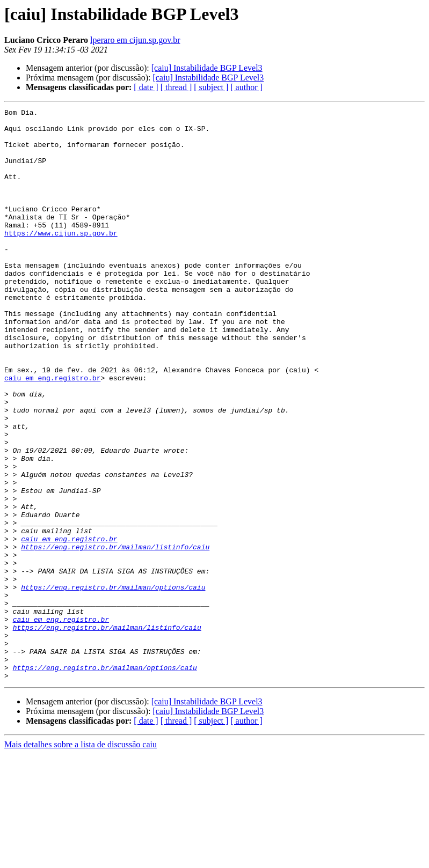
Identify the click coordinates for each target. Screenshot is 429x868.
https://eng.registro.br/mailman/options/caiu (113, 683)
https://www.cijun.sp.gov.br (61, 259)
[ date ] (146, 87)
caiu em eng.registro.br (52, 432)
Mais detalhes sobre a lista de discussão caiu (81, 859)
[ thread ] (176, 87)
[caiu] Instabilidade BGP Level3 (207, 68)
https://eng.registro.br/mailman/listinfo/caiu (115, 635)
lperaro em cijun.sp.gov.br (135, 40)
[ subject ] (211, 87)
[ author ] (246, 87)
